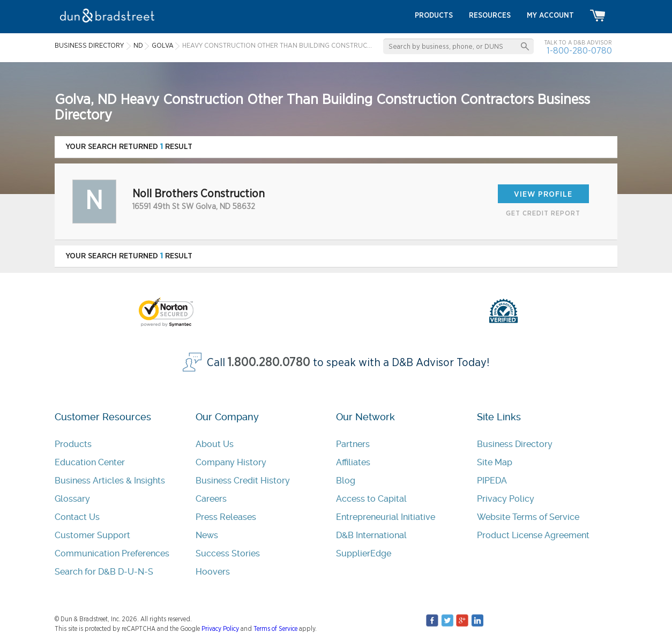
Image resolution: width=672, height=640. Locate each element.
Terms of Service (275, 629)
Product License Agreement (533, 535)
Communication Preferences (112, 553)
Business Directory (515, 444)
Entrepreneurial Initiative (386, 517)
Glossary (72, 499)
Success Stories (228, 553)
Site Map (495, 462)
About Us (215, 444)
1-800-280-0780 (579, 51)
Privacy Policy (506, 499)
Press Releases (226, 517)
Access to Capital (371, 499)
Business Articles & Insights (110, 481)
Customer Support (92, 535)
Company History (231, 462)
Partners (353, 444)
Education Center (90, 462)
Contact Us (77, 517)
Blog (346, 481)
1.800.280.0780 (269, 363)
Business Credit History (243, 481)
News (207, 535)
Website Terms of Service (528, 517)
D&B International (371, 535)
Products (73, 444)
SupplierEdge (364, 553)
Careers (211, 499)
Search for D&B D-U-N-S (104, 572)
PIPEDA (492, 481)
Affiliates (353, 462)
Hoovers (213, 572)
